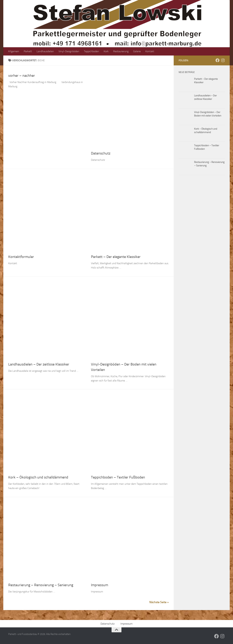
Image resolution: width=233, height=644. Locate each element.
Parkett (28, 51)
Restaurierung (121, 51)
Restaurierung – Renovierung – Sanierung (41, 585)
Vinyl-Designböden (69, 51)
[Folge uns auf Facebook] (218, 60)
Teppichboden (91, 51)
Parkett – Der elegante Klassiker (116, 257)
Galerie (137, 51)
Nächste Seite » (159, 602)
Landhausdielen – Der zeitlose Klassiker (39, 364)
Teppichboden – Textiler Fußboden (118, 477)
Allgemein (14, 51)
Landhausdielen (45, 51)
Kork (106, 51)
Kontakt (150, 51)
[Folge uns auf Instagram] (223, 60)
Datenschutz (101, 153)
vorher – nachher (22, 76)
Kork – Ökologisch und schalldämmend (38, 477)
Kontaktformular (21, 257)
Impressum (100, 585)
